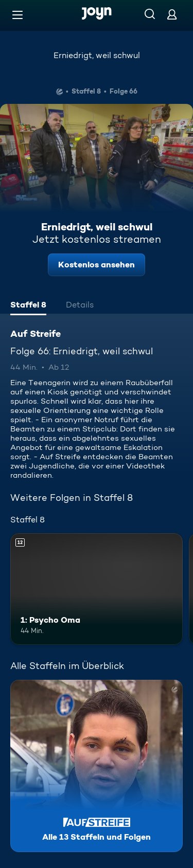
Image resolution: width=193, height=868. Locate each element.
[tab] (28, 306)
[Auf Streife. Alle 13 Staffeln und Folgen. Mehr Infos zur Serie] (97, 766)
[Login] (172, 14)
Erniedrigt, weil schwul (97, 55)
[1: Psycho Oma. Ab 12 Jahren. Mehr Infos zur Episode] (97, 589)
